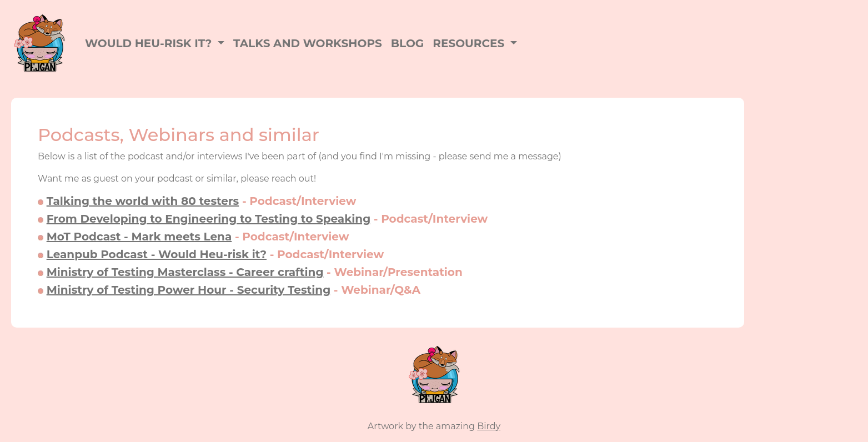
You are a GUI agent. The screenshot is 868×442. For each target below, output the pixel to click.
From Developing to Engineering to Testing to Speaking (209, 219)
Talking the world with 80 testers (143, 201)
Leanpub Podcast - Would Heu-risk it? (157, 254)
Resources (470, 43)
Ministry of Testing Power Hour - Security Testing (189, 290)
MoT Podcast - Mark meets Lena (139, 237)
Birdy (489, 426)
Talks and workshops (308, 43)
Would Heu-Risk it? (150, 43)
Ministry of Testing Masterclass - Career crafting (185, 272)
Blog (407, 43)
